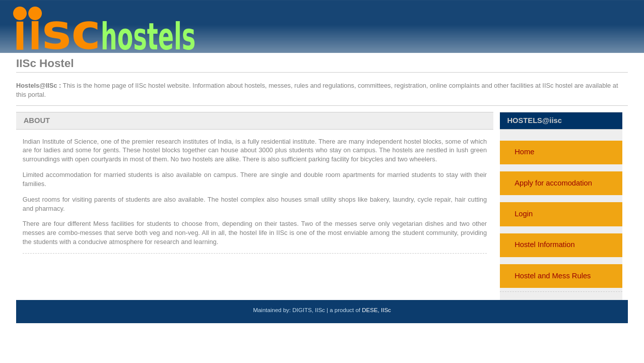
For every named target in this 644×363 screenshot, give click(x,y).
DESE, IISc (376, 310)
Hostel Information (544, 245)
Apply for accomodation (553, 183)
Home (524, 152)
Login (524, 214)
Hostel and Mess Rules (553, 276)
